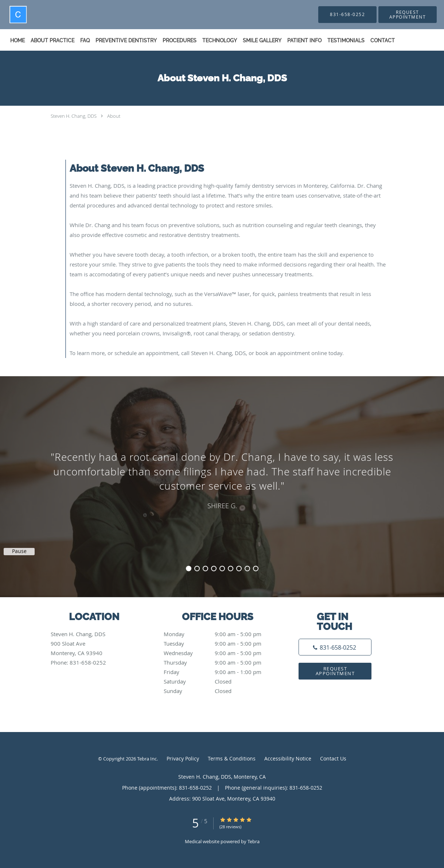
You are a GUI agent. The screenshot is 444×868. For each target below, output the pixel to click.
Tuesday (220, 643)
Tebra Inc (147, 759)
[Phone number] (335, 647)
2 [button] (197, 569)
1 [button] (189, 569)
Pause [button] (19, 551)
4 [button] (214, 569)
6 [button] (231, 569)
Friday (220, 672)
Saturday (220, 681)
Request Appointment (335, 671)
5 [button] (222, 569)
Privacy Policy (183, 758)
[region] (222, 479)
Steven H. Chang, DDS (74, 116)
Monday (220, 634)
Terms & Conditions (232, 758)
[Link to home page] (4, 15)
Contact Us (333, 758)
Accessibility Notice (288, 758)
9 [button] (256, 569)
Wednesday (220, 653)
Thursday (220, 662)
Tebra (254, 841)
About (114, 116)
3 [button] (205, 569)
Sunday (220, 691)
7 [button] (239, 569)
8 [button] (247, 569)
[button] (408, 15)
